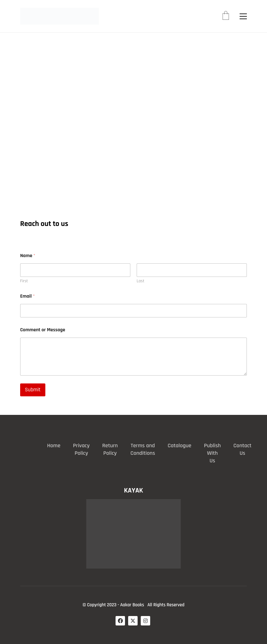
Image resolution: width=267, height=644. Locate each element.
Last (140, 281)
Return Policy (110, 449)
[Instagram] (145, 621)
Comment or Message (43, 330)
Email (28, 296)
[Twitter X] (133, 621)
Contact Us (242, 449)
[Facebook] (120, 621)
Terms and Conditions (143, 449)
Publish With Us (213, 453)
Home (54, 446)
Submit (33, 390)
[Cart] (226, 16)
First (24, 281)
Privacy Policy (81, 449)
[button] (243, 16)
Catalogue (180, 446)
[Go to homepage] (60, 16)
